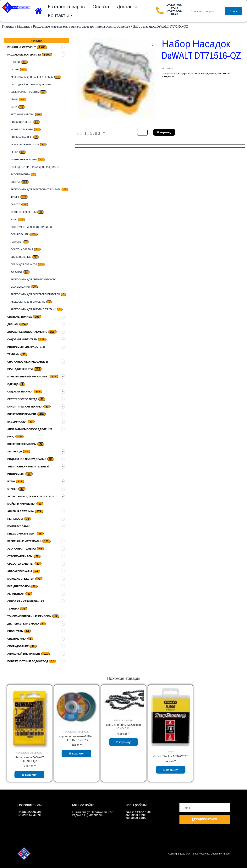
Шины (14, 99)
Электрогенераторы (22, 444)
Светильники (17, 639)
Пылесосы (15, 519)
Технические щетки (24, 212)
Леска (14, 152)
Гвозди (15, 62)
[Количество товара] (142, 132)
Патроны (16, 242)
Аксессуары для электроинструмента (101, 26)
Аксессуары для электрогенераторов (35, 294)
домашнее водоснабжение (27, 332)
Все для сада (17, 422)
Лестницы (15, 452)
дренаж (13, 324)
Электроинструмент (22, 414)
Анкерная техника (21, 511)
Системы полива (20, 317)
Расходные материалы (51, 26)
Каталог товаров (66, 7)
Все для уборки (18, 586)
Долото (16, 205)
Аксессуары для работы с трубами (33, 309)
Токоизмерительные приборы (29, 616)
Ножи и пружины (22, 130)
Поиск (233, 11)
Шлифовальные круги (25, 145)
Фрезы (15, 197)
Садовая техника (20, 392)
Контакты (60, 16)
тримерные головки (24, 160)
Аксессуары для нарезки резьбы (32, 77)
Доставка (127, 7)
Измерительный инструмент (28, 377)
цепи (14, 107)
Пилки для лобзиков (24, 264)
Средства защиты (20, 564)
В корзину (164, 132)
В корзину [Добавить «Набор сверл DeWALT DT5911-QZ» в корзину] (29, 775)
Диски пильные (21, 257)
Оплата (101, 7)
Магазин (24, 26)
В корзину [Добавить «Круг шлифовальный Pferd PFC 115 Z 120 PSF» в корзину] (77, 753)
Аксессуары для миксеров (28, 302)
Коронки (16, 272)
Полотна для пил (22, 249)
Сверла (15, 182)
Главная (8, 26)
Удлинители (16, 594)
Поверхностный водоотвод (28, 661)
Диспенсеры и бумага (23, 624)
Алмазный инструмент (24, 654)
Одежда (13, 384)
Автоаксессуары (20, 571)
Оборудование (18, 646)
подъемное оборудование (27, 459)
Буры (14, 220)
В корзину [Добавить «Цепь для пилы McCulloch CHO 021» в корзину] (124, 742)
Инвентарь (15, 631)
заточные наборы (22, 114)
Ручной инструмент (22, 47)
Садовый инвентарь (22, 339)
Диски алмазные (22, 137)
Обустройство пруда (22, 399)
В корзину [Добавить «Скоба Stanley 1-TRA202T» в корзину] (171, 770)
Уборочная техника (22, 549)
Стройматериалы (20, 556)
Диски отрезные (21, 122)
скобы (15, 70)
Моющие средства (21, 579)
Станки (12, 489)
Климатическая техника (25, 407)
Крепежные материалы (24, 541)
